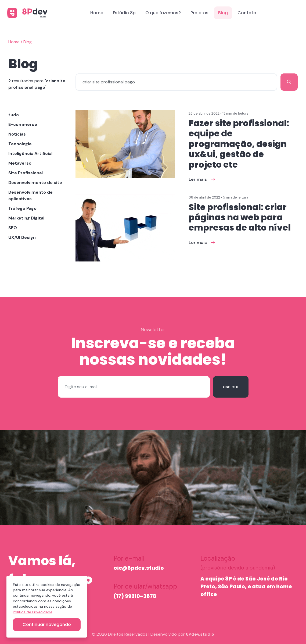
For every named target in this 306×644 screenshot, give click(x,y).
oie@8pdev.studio (139, 568)
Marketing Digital (26, 218)
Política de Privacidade (33, 612)
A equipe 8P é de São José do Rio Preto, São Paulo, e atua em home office (246, 587)
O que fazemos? (163, 13)
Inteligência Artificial (30, 153)
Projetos (199, 13)
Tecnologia (20, 144)
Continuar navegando (47, 624)
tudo (14, 115)
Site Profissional (26, 173)
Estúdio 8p (124, 13)
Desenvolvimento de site (35, 183)
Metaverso (20, 163)
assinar (231, 387)
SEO (13, 228)
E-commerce (23, 124)
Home (97, 13)
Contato (247, 13)
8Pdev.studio (200, 634)
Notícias (17, 134)
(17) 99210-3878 (135, 596)
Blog (223, 13)
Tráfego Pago (22, 208)
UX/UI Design (22, 237)
